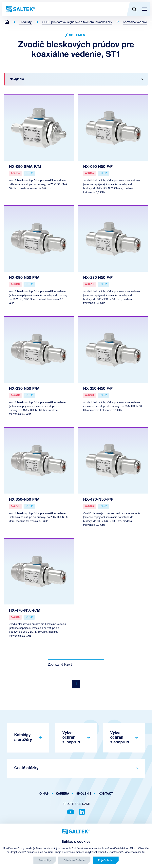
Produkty (26, 22)
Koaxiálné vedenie (135, 22)
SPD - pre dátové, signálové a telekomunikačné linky (77, 22)
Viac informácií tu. (135, 852)
